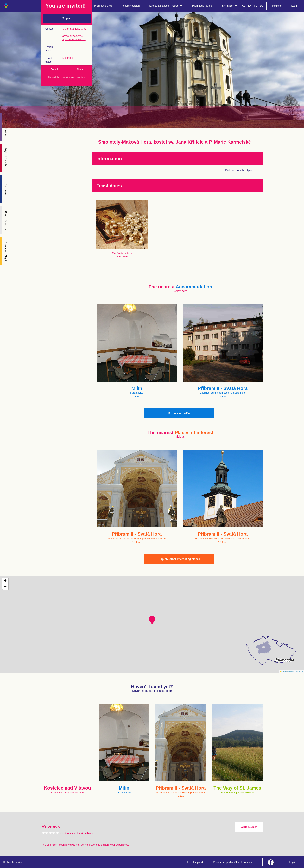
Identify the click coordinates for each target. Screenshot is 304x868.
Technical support (193, 862)
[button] (152, 620)
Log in (295, 6)
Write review (249, 827)
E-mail (54, 69)
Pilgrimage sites (103, 6)
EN (250, 6)
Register (277, 6)
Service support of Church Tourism (233, 862)
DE (262, 6)
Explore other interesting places (179, 559)
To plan (67, 18)
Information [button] (229, 6)
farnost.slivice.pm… (73, 36)
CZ (244, 6)
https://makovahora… (74, 39)
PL (256, 6)
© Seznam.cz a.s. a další (295, 671)
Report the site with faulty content (67, 77)
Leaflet (283, 671)
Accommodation (131, 6)
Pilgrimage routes (202, 6)
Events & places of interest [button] (166, 6)
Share (80, 69)
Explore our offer (179, 413)
